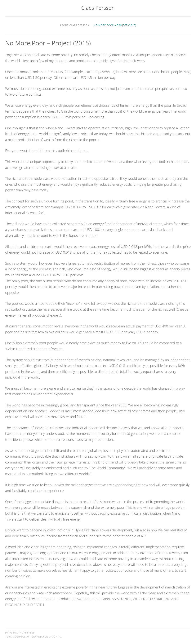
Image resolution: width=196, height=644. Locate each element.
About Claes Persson (75, 25)
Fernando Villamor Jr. (46, 637)
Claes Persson (98, 8)
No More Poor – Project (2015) (115, 25)
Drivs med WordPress (20, 633)
